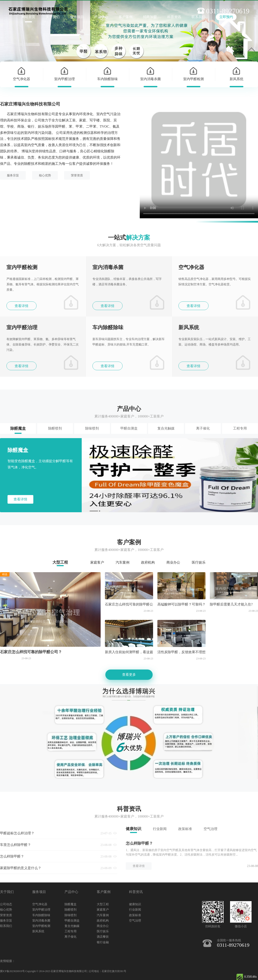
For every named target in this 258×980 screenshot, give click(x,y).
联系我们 (6, 926)
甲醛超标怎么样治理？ (17, 833)
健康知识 (134, 829)
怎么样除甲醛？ (12, 856)
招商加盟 (150, 17)
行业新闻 (160, 829)
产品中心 (101, 17)
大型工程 (60, 562)
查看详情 (21, 306)
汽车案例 (123, 562)
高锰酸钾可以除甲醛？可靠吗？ (181, 604)
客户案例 (126, 17)
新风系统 (38, 931)
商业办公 (173, 562)
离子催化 (203, 428)
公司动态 (6, 904)
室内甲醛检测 (41, 926)
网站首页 (28, 17)
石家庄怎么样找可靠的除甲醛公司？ (31, 652)
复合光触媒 (166, 428)
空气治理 (210, 829)
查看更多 (129, 675)
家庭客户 (97, 562)
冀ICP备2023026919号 (12, 971)
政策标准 (185, 829)
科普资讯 (174, 17)
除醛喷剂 (55, 428)
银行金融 (103, 942)
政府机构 (148, 562)
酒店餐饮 (103, 937)
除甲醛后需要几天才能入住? (231, 604)
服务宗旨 (13, 175)
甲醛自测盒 (129, 428)
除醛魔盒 (18, 428)
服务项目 (77, 17)
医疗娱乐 (199, 562)
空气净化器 (40, 904)
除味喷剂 (92, 428)
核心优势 (45, 175)
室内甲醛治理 (41, 910)
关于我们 (53, 17)
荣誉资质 (77, 175)
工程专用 (240, 428)
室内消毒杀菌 (41, 921)
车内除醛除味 (41, 915)
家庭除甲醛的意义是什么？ (21, 868)
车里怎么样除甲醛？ (15, 845)
